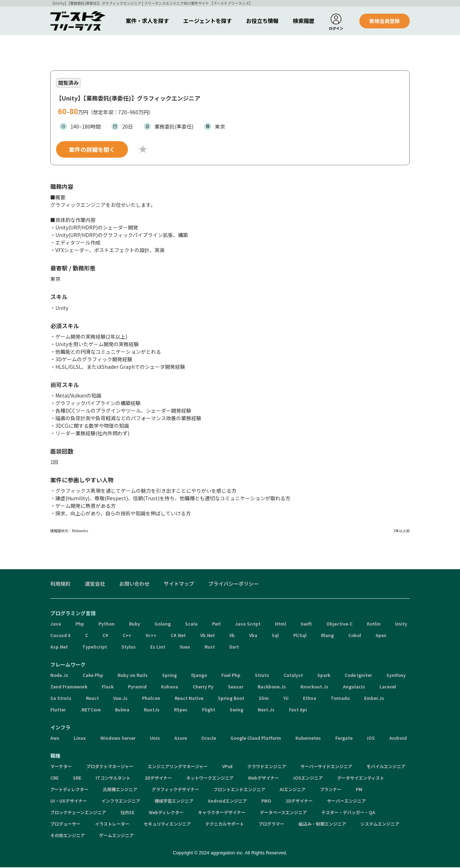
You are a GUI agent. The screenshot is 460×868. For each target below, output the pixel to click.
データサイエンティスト (361, 779)
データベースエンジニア (283, 813)
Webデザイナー (263, 779)
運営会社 (95, 585)
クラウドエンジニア (267, 767)
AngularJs (354, 688)
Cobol (355, 636)
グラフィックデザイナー (175, 790)
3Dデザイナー (158, 779)
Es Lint (158, 648)
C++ (127, 636)
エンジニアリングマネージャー (178, 767)
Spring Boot (231, 699)
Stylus (129, 648)
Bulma (122, 711)
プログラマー (271, 825)
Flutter (58, 711)
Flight (209, 711)
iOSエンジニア (308, 779)
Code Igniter (358, 676)
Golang (163, 625)
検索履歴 (304, 21)
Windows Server (118, 739)
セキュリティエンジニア (167, 825)
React (92, 699)
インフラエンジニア (121, 802)
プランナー (331, 790)
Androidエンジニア (227, 802)
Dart (234, 648)
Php (80, 625)
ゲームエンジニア (116, 836)
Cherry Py (203, 688)
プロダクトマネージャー (110, 767)
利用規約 (60, 585)
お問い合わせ (134, 585)
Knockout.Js (314, 688)
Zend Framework (69, 688)
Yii (286, 699)
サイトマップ (179, 585)
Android (398, 739)
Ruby (135, 625)
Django (199, 676)
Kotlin (374, 625)
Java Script (248, 625)
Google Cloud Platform (256, 739)
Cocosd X (61, 636)
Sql (275, 636)
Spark (324, 676)
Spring (169, 676)
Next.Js (266, 711)
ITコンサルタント (113, 779)
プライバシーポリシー (234, 585)
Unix (155, 739)
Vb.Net (208, 636)
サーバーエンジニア (346, 802)
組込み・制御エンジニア (322, 825)
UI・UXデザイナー (69, 802)
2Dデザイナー (299, 802)
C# (105, 636)
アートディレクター (69, 790)
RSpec (181, 711)
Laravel (388, 688)
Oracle (209, 739)
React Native (189, 699)
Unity (401, 625)
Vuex (185, 648)
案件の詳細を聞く (92, 150)
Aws (55, 739)
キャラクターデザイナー (222, 813)
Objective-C (339, 625)
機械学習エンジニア (174, 802)
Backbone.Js (272, 688)
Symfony (396, 676)
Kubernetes (308, 739)
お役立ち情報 (262, 21)
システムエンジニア (380, 825)
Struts (262, 676)
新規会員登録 (385, 21)
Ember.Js (374, 699)
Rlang (327, 636)
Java (56, 625)
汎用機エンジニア (120, 790)
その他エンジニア (68, 836)
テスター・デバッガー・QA (348, 813)
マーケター (61, 767)
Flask (108, 688)
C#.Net (178, 636)
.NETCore (90, 711)
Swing (236, 711)
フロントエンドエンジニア (239, 790)
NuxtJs (152, 711)
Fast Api (298, 711)
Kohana (170, 688)
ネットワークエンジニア (210, 779)
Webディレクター (166, 813)
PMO (266, 802)
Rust (210, 648)
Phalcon (151, 699)
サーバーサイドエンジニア (326, 767)
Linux (80, 739)
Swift (306, 625)
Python (107, 625)
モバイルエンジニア (386, 767)
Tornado (340, 699)
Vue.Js (120, 699)
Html (280, 625)
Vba (253, 636)
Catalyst (293, 676)
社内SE (127, 813)
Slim (264, 699)
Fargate (344, 739)
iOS (371, 739)
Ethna (310, 699)
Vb (232, 636)
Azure (181, 739)
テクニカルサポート (225, 825)
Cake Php (93, 676)
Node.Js (59, 676)
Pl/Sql (300, 636)
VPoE (227, 767)
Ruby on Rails (133, 676)
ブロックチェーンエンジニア (78, 813)
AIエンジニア (293, 790)
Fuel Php (231, 676)
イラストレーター (112, 825)
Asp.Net (59, 648)
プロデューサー (65, 825)
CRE (54, 779)
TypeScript (95, 648)
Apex (381, 636)
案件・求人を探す (147, 21)
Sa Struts (61, 699)
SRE (77, 779)
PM (359, 790)
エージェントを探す (208, 21)
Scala (191, 625)
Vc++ (151, 636)
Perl (216, 625)
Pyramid (137, 688)
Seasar (236, 688)
